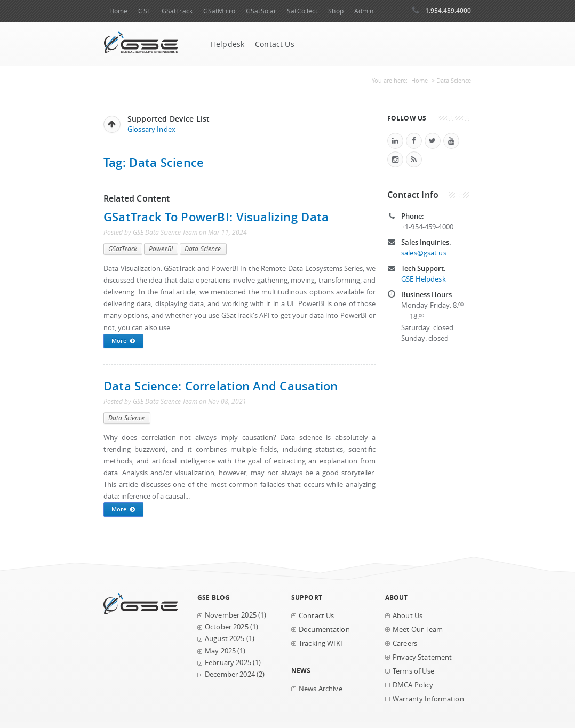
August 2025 (225, 639)
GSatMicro (219, 11)
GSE (144, 11)
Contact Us (275, 44)
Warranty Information (428, 699)
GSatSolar (261, 11)
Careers (405, 643)
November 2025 (231, 615)
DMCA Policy (413, 685)
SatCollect (302, 11)
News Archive (321, 689)
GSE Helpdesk (424, 279)
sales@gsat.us (424, 253)
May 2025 (220, 651)
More (123, 341)
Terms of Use (413, 671)
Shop (336, 11)
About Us (408, 616)
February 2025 (228, 663)
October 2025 (227, 627)
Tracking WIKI (321, 643)
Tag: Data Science (154, 162)
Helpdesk (227, 44)
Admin (364, 11)
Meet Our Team (418, 630)
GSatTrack (177, 11)
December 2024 (230, 674)
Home (118, 11)
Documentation (324, 630)
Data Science (203, 249)
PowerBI (161, 249)
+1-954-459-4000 (427, 227)
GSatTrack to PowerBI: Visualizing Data (216, 217)
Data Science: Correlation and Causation (221, 386)
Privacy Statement (422, 657)
